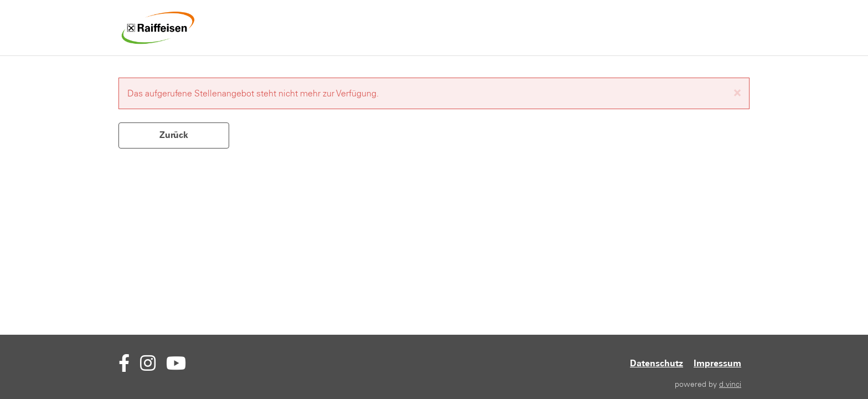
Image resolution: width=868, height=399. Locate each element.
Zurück (174, 135)
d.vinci (730, 384)
